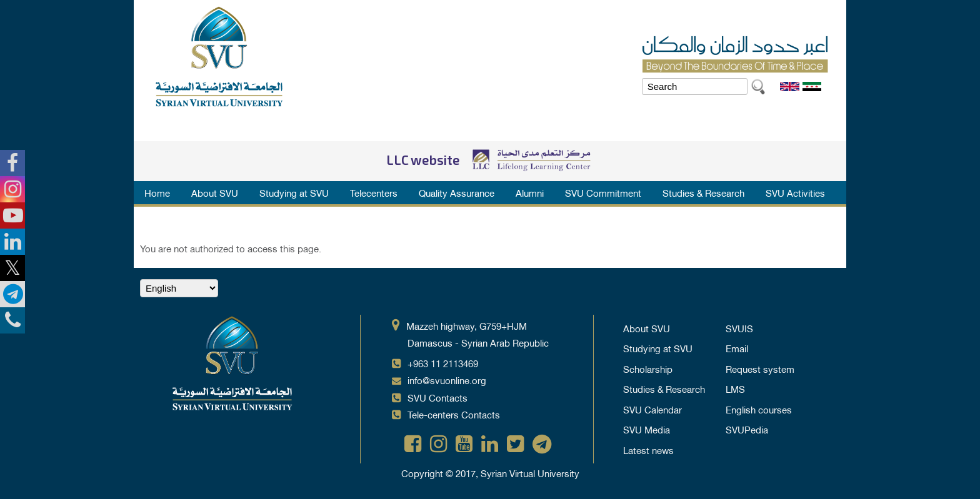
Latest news (648, 450)
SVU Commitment (603, 192)
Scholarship (648, 368)
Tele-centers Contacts (454, 414)
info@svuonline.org (447, 380)
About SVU (215, 192)
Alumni (530, 192)
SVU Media (647, 429)
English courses (759, 409)
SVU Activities (795, 192)
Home (157, 192)
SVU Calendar (652, 409)
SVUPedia (747, 429)
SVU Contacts (437, 397)
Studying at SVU (294, 192)
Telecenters (374, 192)
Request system (760, 368)
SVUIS (739, 328)
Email (737, 348)
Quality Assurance (457, 192)
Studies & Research (703, 192)
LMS (735, 388)
